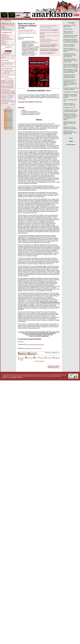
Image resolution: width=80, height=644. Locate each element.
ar (11, 24)
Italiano (53, 367)
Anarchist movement (8, 72)
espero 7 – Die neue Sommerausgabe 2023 (7, 81)
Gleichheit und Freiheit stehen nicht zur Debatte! (70, 128)
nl (10, 24)
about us (3, 57)
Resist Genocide (68, 29)
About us (3, 19)
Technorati (48, 358)
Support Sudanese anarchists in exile (68, 32)
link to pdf (30, 31)
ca (11, 25)
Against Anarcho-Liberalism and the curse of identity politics (8, 100)
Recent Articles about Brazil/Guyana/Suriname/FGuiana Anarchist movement (49, 41)
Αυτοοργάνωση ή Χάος (69, 108)
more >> (13, 104)
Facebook (45, 19)
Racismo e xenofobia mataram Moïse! (50, 36)
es (10, 23)
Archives (3, 43)
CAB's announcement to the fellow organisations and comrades (48, 49)
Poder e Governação (8, 96)
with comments (33, 353)
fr (9, 23)
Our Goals (10, 19)
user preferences (6, 21)
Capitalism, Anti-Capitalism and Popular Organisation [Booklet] (70, 96)
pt (13, 23)
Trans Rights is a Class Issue (71, 92)
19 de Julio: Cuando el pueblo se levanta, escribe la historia (71, 50)
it (12, 23)
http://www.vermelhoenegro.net (33, 348)
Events (34, 19)
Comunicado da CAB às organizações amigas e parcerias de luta (49, 30)
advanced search (5, 54)
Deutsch (56, 367)
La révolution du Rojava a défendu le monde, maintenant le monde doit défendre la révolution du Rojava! (70, 83)
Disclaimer (14, 378)
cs (9, 25)
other (4, 24)
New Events (5, 61)
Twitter (39, 19)
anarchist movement (23, 31)
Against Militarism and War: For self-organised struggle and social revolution (71, 71)
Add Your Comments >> (52, 353)
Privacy (20, 378)
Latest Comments (6, 38)
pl (13, 24)
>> (6, 27)
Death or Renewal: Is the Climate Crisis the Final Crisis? (70, 123)
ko (4, 26)
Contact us (18, 19)
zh (7, 25)
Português (32, 55)
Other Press (5, 77)
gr (6, 24)
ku (5, 25)
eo (2, 26)
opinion (71, 141)
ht (4, 25)
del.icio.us (29, 358)
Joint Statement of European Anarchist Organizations (71, 36)
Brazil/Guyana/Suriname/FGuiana (8, 62)
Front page (4, 35)
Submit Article (26, 19)
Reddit (41, 358)
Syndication (4, 44)
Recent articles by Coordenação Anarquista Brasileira (48, 26)
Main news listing (6, 36)
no (8, 24)
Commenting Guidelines (7, 39)
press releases (71, 145)
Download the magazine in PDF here (30, 102)
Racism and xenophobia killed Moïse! (50, 33)
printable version (23, 353)
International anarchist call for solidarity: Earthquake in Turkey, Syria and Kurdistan (71, 41)
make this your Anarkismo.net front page (7, 29)
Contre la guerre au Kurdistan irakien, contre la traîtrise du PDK (70, 132)
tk (2, 24)
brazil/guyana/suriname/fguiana (27, 30)
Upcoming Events (7, 69)
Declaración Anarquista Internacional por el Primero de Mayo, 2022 (71, 60)
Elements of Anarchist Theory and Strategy (69, 45)
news (71, 138)
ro (14, 25)
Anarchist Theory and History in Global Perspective (71, 89)
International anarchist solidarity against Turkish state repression (70, 55)
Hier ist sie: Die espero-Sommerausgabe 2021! (8, 86)
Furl (35, 358)
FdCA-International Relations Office (35, 345)
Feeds (8, 107)
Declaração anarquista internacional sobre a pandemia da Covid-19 (69, 76)
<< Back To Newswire (39, 361)
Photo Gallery (5, 42)
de (2, 25)
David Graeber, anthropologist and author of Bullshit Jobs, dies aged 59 (8, 92)
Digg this (21, 358)
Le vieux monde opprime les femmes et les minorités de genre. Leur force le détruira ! (71, 66)
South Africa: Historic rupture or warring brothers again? (71, 111)
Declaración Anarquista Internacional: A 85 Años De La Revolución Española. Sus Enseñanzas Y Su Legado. (71, 117)
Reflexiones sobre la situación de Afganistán (69, 104)
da (13, 25)
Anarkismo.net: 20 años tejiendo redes (70, 26)
